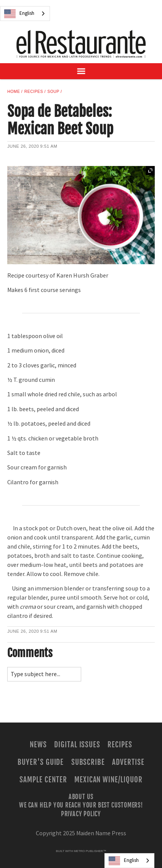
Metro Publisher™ (90, 851)
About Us (81, 797)
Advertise (128, 762)
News (38, 745)
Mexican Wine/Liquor (108, 780)
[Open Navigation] (81, 71)
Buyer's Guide (41, 762)
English (19, 14)
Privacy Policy (81, 814)
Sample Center (43, 780)
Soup (53, 92)
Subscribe (88, 762)
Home (14, 92)
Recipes (34, 92)
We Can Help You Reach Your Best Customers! (81, 805)
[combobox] (25, 14)
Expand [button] (150, 171)
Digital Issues (77, 745)
